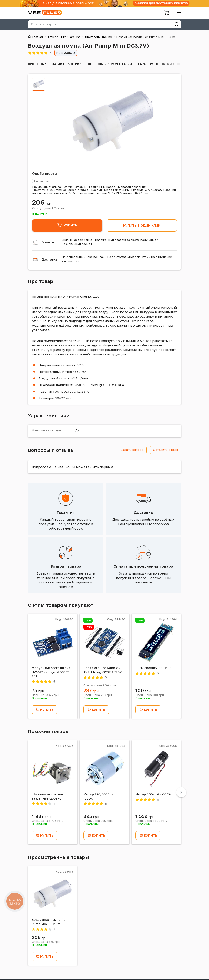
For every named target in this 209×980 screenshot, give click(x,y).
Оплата (48, 242)
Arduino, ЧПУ (57, 37)
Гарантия (66, 512)
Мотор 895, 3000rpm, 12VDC (100, 796)
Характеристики (67, 64)
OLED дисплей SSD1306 (153, 668)
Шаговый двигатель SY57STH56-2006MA (48, 796)
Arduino (75, 37)
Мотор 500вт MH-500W (153, 794)
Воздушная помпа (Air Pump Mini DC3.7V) (49, 922)
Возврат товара (66, 566)
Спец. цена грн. (48, 208)
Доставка (49, 259)
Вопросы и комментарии (110, 64)
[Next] (181, 792)
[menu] (177, 12)
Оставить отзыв (165, 450)
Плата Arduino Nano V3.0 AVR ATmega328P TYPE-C (103, 670)
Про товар (37, 64)
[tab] (39, 84)
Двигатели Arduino (98, 37)
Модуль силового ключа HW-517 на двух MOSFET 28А (51, 672)
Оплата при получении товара (143, 566)
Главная (38, 37)
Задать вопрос (132, 450)
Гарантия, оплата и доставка (164, 64)
